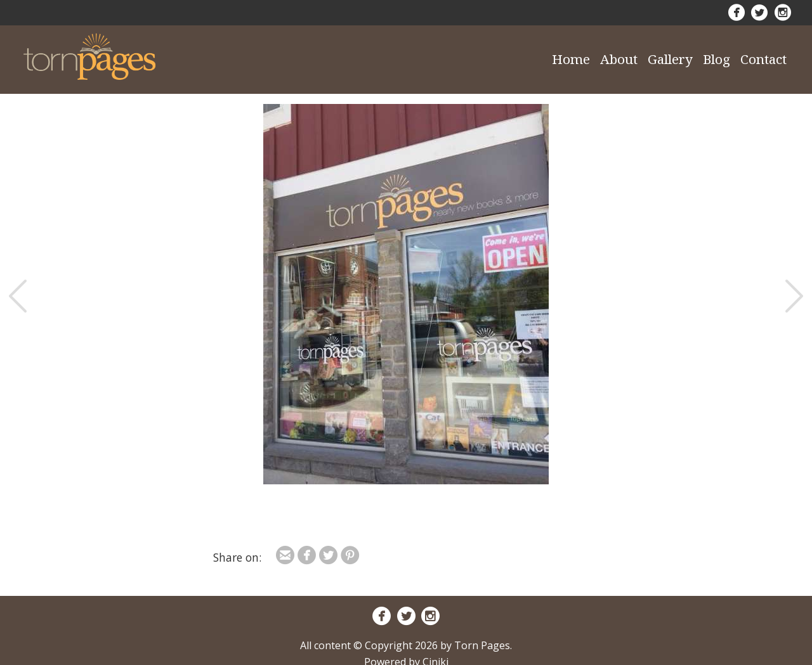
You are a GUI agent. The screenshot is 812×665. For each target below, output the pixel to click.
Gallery (670, 59)
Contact (763, 59)
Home (571, 59)
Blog (717, 59)
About (619, 59)
